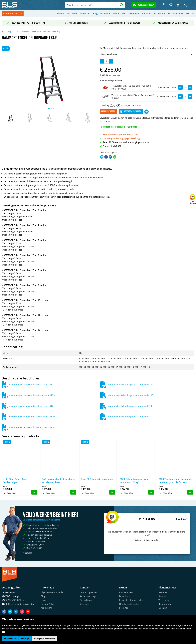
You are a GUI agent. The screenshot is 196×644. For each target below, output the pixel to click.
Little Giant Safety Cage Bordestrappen (15, 481)
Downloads (134, 13)
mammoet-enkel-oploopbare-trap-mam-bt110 (32, 417)
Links (43, 600)
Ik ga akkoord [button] (10, 639)
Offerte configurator (129, 604)
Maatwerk (72, 13)
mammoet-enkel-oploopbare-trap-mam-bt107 (32, 406)
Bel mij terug (86, 600)
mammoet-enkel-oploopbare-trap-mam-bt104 (130, 384)
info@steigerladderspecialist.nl (19, 604)
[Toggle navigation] (13, 14)
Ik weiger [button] (25, 639)
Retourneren (165, 604)
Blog (95, 13)
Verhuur (146, 13)
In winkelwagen (108, 111)
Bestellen (163, 592)
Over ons (59, 13)
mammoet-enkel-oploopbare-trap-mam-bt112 (130, 417)
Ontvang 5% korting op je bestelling (121, 138)
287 (142, 519)
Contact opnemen (89, 592)
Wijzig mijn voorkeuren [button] (45, 639)
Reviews (150, 519)
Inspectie (105, 13)
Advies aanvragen (144, 5)
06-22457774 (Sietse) (15, 600)
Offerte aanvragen (131, 111)
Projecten (85, 13)
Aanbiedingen (126, 592)
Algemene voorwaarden (53, 592)
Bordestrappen (23, 32)
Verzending (164, 600)
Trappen (10, 32)
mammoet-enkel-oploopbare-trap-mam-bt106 (130, 395)
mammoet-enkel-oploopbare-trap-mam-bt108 (130, 406)
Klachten (163, 608)
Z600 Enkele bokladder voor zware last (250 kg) (134, 481)
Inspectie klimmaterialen (131, 600)
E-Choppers (159, 13)
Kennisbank (119, 13)
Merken (190, 13)
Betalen (162, 596)
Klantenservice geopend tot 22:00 (120, 134)
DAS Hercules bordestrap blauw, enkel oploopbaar (58, 481)
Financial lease (176, 13)
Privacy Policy (48, 604)
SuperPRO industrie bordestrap (97, 479)
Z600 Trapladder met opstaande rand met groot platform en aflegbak (175, 481)
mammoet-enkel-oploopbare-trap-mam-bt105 (32, 395)
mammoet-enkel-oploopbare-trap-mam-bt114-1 (33, 427)
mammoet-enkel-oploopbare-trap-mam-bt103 (32, 384)
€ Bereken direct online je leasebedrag (119, 127)
